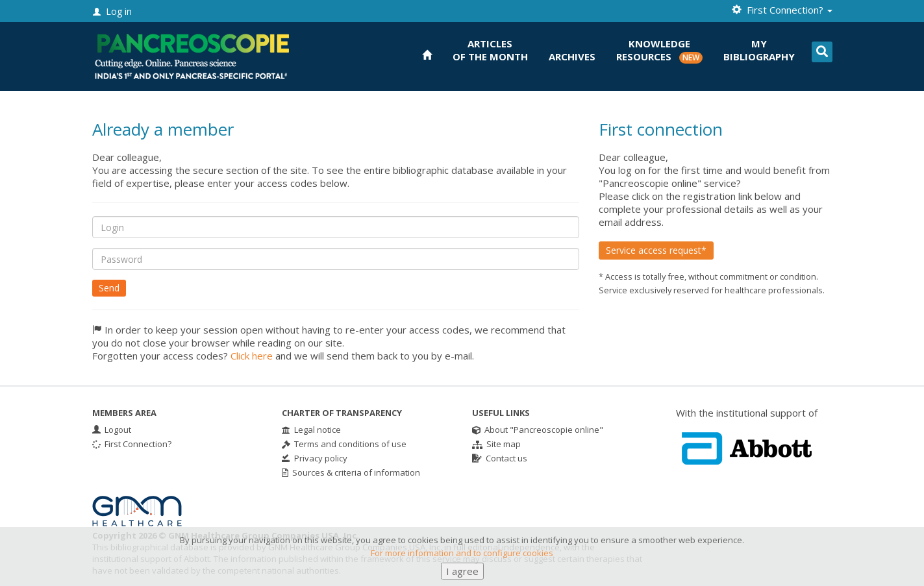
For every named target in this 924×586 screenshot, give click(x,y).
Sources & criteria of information (351, 472)
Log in (112, 11)
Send (109, 288)
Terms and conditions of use (344, 444)
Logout (112, 430)
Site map (496, 444)
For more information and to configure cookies (462, 561)
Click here (252, 356)
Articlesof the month (490, 50)
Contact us (500, 458)
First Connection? (132, 444)
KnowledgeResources (659, 50)
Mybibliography (759, 50)
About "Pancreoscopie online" (538, 430)
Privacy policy (315, 458)
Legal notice (311, 430)
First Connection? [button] (782, 10)
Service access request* (656, 250)
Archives (572, 56)
